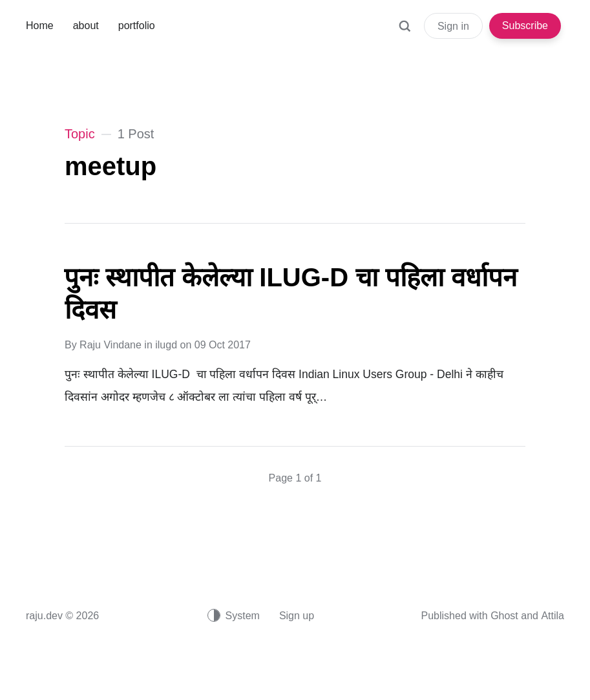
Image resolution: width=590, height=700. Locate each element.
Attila (553, 616)
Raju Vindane (111, 345)
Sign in (453, 26)
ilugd (166, 345)
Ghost (504, 616)
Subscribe (525, 26)
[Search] (405, 32)
